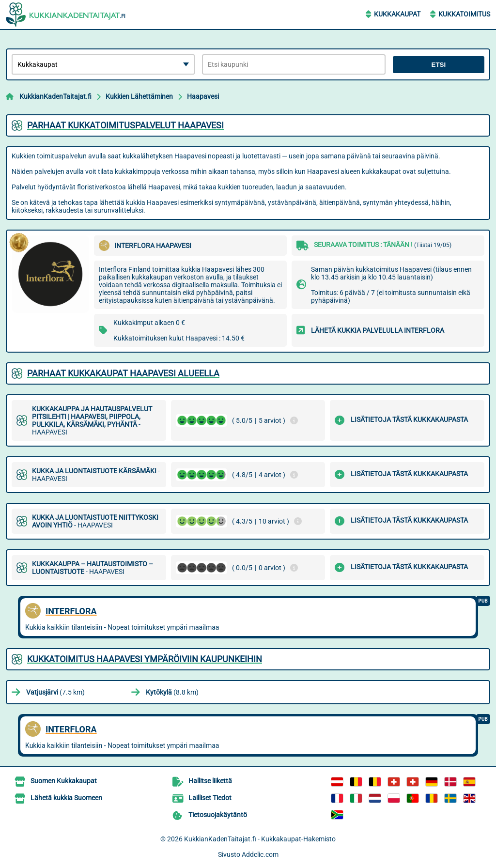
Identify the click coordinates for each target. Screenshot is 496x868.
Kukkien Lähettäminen (139, 96)
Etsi (439, 65)
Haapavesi (203, 96)
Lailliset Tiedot (210, 798)
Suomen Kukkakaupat (64, 781)
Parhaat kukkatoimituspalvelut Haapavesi (125, 125)
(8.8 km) (172, 692)
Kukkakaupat (397, 14)
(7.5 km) (55, 692)
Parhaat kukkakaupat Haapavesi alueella (123, 373)
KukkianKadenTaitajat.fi (55, 96)
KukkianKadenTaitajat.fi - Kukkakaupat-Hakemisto (260, 839)
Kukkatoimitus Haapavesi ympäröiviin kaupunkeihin (145, 659)
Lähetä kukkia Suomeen (66, 798)
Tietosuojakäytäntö (218, 815)
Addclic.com (260, 854)
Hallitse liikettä (210, 781)
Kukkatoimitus (464, 14)
